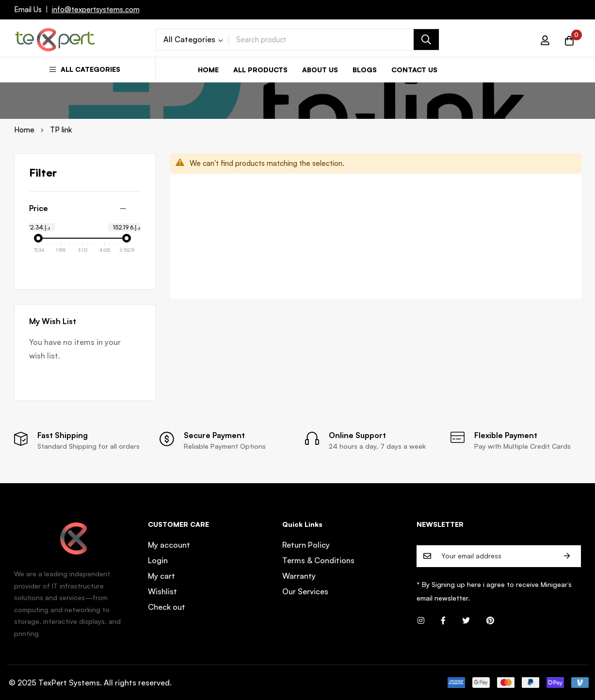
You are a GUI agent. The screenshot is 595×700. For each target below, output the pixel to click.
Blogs (365, 70)
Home (208, 70)
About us (320, 70)
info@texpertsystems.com (96, 9)
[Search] (426, 40)
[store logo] (55, 40)
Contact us (414, 70)
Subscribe (567, 556)
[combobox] (334, 40)
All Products (260, 70)
